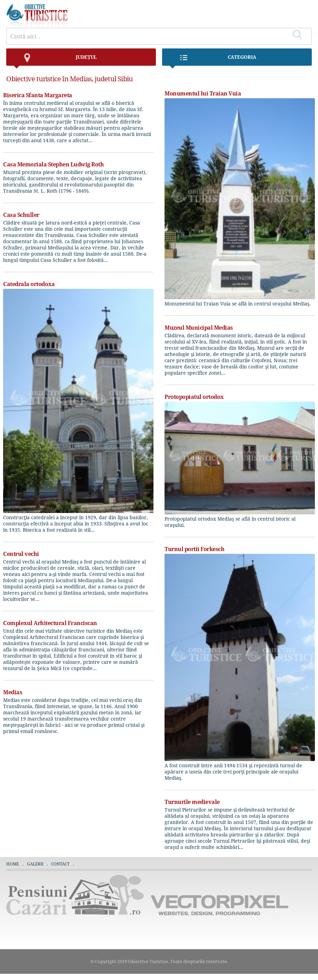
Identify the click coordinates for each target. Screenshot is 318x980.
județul (55, 60)
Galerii (35, 864)
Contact (60, 864)
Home (13, 864)
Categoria (213, 60)
